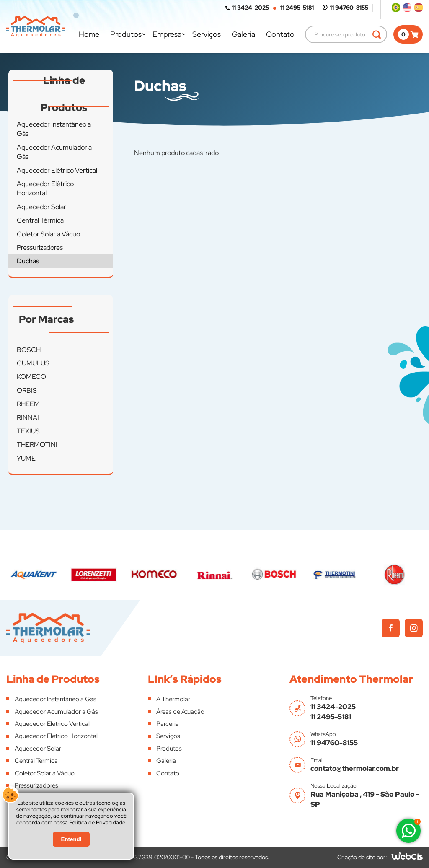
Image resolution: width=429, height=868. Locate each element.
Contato (280, 34)
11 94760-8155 (349, 8)
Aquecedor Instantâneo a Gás (54, 129)
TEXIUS (28, 431)
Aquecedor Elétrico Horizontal (45, 188)
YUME (26, 458)
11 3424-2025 (250, 8)
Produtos (126, 34)
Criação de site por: (362, 857)
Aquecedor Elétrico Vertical (57, 170)
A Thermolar (173, 699)
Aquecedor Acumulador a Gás (54, 152)
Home (89, 34)
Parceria (168, 724)
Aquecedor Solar (41, 207)
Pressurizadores (40, 247)
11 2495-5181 (297, 8)
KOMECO (31, 377)
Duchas (28, 261)
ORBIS (27, 390)
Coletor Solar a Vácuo (48, 234)
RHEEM (28, 404)
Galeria (243, 34)
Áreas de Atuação (180, 712)
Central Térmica (40, 220)
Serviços (207, 34)
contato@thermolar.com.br (355, 768)
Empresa (167, 34)
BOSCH (29, 350)
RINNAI (28, 418)
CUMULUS (33, 363)
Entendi (71, 839)
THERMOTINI (37, 444)
